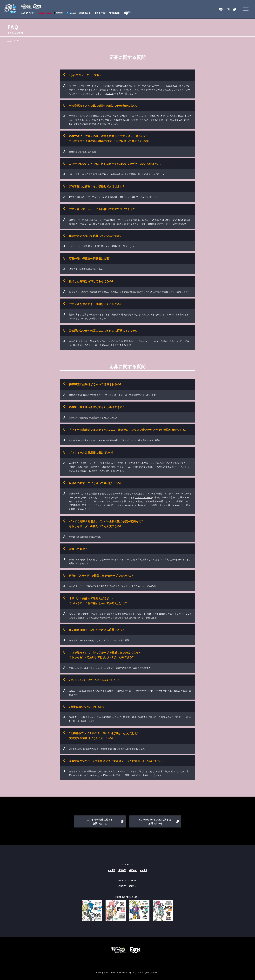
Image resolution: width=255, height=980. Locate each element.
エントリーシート (143, 497)
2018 (144, 870)
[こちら (110, 94)
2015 (112, 870)
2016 (122, 870)
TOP (9, 40)
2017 (133, 870)
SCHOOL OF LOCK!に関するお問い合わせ (155, 822)
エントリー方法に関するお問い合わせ (100, 822)
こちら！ (101, 269)
